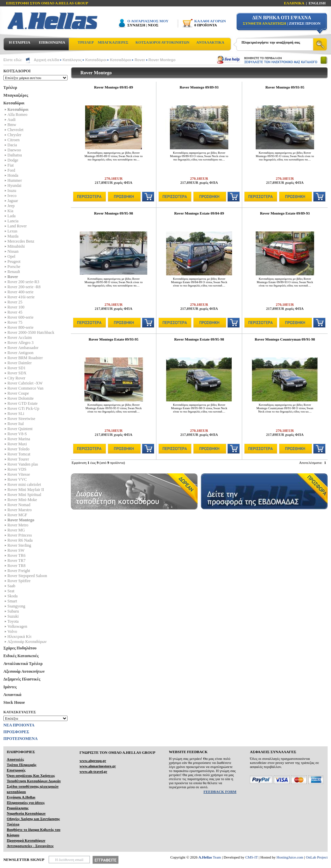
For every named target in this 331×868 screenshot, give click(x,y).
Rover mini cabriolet (24, 485)
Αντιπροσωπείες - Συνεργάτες (30, 846)
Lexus (12, 231)
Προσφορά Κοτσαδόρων (26, 840)
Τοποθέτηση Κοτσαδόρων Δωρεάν (34, 781)
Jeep (11, 206)
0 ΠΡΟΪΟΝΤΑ (206, 25)
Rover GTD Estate (22, 403)
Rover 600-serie (20, 317)
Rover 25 (15, 302)
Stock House (14, 702)
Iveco (12, 196)
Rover (140, 60)
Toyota (13, 621)
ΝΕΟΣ (153, 25)
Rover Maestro (20, 510)
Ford (11, 170)
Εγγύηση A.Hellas (21, 797)
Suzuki (13, 616)
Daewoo (14, 150)
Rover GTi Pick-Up (23, 408)
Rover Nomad (19, 505)
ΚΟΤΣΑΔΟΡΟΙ (17, 71)
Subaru (13, 611)
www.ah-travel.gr (93, 771)
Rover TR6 (16, 555)
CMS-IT (251, 857)
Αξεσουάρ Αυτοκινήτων (24, 671)
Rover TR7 (16, 561)
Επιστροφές (16, 770)
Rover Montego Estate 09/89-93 (285, 213)
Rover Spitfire (19, 581)
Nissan (13, 251)
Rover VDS (17, 469)
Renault (14, 272)
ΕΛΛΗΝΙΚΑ (294, 3)
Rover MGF (17, 515)
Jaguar (13, 201)
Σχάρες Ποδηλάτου (20, 648)
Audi (11, 120)
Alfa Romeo (17, 115)
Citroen (14, 140)
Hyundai (14, 185)
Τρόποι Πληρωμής (22, 765)
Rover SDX (17, 373)
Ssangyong (16, 606)
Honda (13, 175)
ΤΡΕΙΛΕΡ (86, 42)
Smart (12, 601)
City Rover (16, 378)
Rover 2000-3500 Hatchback (31, 332)
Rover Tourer (18, 459)
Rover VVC (17, 479)
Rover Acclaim (20, 338)
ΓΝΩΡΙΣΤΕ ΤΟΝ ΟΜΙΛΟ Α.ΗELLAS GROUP (117, 752)
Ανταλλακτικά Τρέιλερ (23, 664)
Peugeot (14, 262)
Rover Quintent (20, 429)
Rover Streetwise (21, 419)
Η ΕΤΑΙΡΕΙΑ (19, 42)
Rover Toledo (18, 449)
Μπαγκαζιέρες (16, 95)
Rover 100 (16, 307)
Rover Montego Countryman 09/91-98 (285, 339)
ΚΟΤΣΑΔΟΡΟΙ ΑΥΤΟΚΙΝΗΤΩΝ (162, 42)
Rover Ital (16, 424)
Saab (11, 586)
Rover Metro (18, 525)
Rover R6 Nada (20, 540)
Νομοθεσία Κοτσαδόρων (26, 813)
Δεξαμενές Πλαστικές (22, 679)
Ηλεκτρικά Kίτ (20, 637)
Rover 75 (15, 322)
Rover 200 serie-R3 (23, 282)
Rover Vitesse (19, 474)
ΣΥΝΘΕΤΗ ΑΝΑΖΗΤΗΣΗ (264, 23)
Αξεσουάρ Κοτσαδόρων (27, 642)
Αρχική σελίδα (46, 60)
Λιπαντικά (12, 695)
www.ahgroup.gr (93, 761)
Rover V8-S (17, 434)
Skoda (12, 596)
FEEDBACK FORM (220, 792)
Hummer (15, 180)
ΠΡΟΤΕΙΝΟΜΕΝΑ (20, 739)
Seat (11, 591)
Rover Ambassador (23, 348)
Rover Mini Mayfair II (26, 490)
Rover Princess (20, 535)
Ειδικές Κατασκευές (21, 656)
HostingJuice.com (290, 857)
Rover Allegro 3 (20, 343)
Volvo (12, 631)
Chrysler (14, 135)
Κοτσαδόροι (96, 60)
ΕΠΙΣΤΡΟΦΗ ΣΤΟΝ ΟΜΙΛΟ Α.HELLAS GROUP (47, 3)
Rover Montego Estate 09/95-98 (199, 339)
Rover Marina (19, 439)
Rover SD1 (17, 368)
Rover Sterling (19, 545)
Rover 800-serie (20, 327)
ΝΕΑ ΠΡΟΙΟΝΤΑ (19, 725)
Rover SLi (16, 414)
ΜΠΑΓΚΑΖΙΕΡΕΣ (113, 42)
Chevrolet (15, 130)
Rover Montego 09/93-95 (285, 87)
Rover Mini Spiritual (24, 495)
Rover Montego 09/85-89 (114, 87)
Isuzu (12, 191)
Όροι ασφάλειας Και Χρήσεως (31, 775)
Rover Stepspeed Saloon (27, 576)
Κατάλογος (72, 60)
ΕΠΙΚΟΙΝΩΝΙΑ (52, 42)
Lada (11, 216)
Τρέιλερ (10, 88)
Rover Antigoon (20, 353)
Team (210, 857)
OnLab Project (317, 857)
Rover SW (16, 550)
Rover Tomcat (19, 454)
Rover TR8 (16, 566)
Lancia (13, 221)
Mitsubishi (16, 246)
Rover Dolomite (21, 398)
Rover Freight (19, 571)
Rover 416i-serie (21, 297)
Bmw (12, 125)
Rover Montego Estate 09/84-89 (199, 213)
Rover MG (16, 530)
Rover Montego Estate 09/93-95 (113, 339)
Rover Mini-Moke (22, 500)
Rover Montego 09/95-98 (114, 213)
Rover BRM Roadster (25, 358)
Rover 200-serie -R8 (24, 287)
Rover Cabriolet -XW (25, 383)
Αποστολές (15, 759)
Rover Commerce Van (25, 388)
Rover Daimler (20, 363)
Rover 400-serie (20, 292)
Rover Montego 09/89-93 (199, 87)
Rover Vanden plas (23, 464)
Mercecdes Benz (21, 241)
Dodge (13, 160)
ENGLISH (317, 3)
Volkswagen (17, 626)
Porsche (14, 267)
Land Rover (17, 226)
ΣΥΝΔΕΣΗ (136, 25)
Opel (11, 256)
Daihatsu (15, 155)
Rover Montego (162, 60)
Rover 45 (15, 312)
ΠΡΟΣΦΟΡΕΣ (16, 732)
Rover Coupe (18, 393)
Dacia (12, 145)
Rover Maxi (17, 444)
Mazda (13, 236)
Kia (10, 211)
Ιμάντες (10, 687)
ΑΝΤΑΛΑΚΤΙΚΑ (210, 42)
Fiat (11, 165)
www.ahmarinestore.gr (97, 766)
